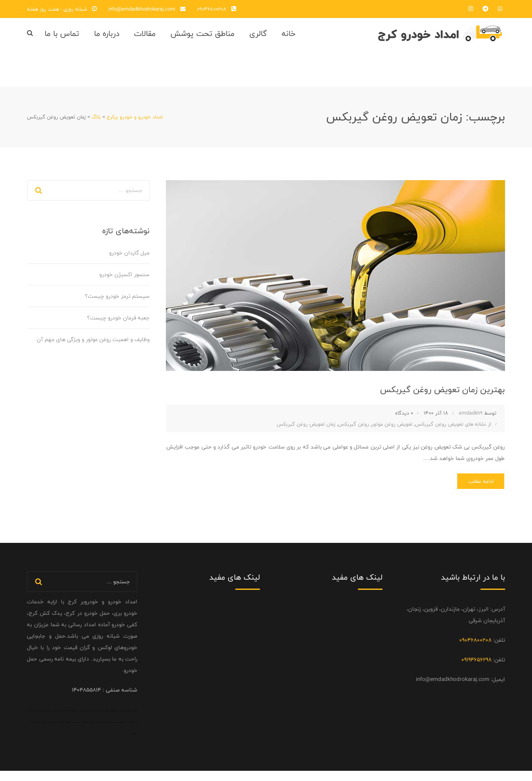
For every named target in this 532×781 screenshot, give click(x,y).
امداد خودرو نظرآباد (123, 732)
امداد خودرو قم (76, 721)
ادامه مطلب (476, 490)
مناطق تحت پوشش (202, 37)
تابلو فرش (107, 721)
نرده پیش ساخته (99, 721)
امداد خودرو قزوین (114, 721)
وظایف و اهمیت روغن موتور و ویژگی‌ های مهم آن (93, 347)
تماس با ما (62, 37)
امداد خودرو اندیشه (103, 732)
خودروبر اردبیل (54, 732)
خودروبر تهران (61, 732)
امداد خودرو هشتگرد (133, 732)
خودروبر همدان (85, 732)
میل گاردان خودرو (129, 261)
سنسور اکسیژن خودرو (124, 282)
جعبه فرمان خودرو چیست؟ (118, 326)
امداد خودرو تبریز (76, 732)
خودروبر (129, 721)
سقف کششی (68, 732)
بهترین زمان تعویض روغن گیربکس (433, 396)
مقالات (145, 37)
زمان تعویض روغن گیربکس (306, 431)
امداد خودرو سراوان (94, 732)
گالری (258, 37)
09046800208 (212, 9)
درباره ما (107, 37)
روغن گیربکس (353, 431)
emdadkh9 (471, 421)
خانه (288, 37)
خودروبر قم (56, 721)
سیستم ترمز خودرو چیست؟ (117, 304)
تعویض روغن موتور (392, 431)
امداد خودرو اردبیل (45, 732)
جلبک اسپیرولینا (91, 721)
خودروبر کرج (135, 721)
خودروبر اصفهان (33, 721)
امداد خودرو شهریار (113, 732)
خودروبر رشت (122, 721)
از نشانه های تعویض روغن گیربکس (453, 431)
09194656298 (476, 670)
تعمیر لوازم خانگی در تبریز (65, 721)
